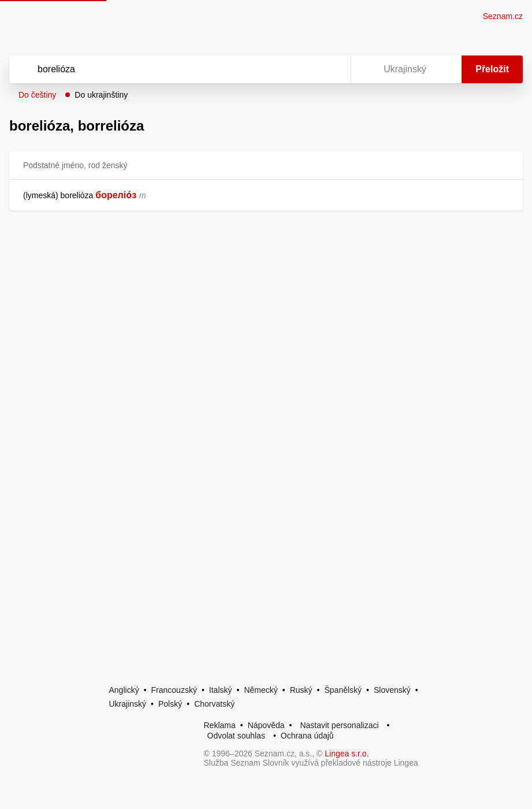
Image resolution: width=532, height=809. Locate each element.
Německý (261, 690)
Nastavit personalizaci (339, 725)
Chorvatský (214, 704)
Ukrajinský (128, 704)
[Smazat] (306, 69)
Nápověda (266, 725)
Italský (221, 690)
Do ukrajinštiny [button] (101, 95)
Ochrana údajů (307, 736)
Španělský (343, 690)
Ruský (301, 690)
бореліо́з (116, 195)
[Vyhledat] (165, 69)
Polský (170, 704)
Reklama (220, 725)
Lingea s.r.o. (347, 754)
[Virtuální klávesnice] (331, 69)
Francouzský (174, 690)
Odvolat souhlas (236, 736)
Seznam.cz (503, 16)
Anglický (124, 690)
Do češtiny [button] (37, 95)
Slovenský (392, 690)
